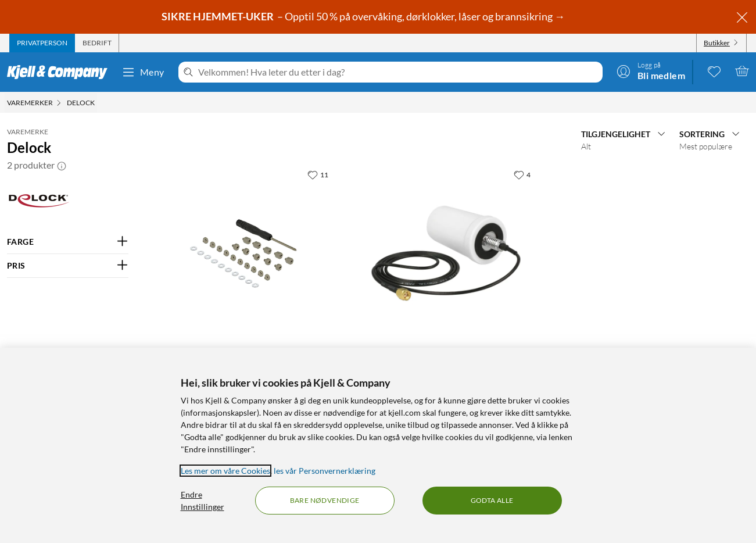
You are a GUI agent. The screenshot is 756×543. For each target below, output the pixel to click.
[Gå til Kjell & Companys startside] (61, 72)
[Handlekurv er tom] (742, 71)
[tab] (42, 43)
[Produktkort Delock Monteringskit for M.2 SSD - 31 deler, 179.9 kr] (243, 253)
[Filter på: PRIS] (68, 266)
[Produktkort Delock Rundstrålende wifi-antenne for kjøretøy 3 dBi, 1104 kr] (446, 253)
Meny (143, 72)
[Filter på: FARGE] (68, 242)
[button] (62, 165)
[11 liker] (318, 174)
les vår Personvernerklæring (325, 471)
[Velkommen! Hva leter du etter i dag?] (398, 72)
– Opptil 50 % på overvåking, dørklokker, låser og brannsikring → (364, 16)
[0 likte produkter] (714, 71)
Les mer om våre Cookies (225, 471)
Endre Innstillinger (203, 501)
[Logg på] (651, 71)
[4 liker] (522, 174)
